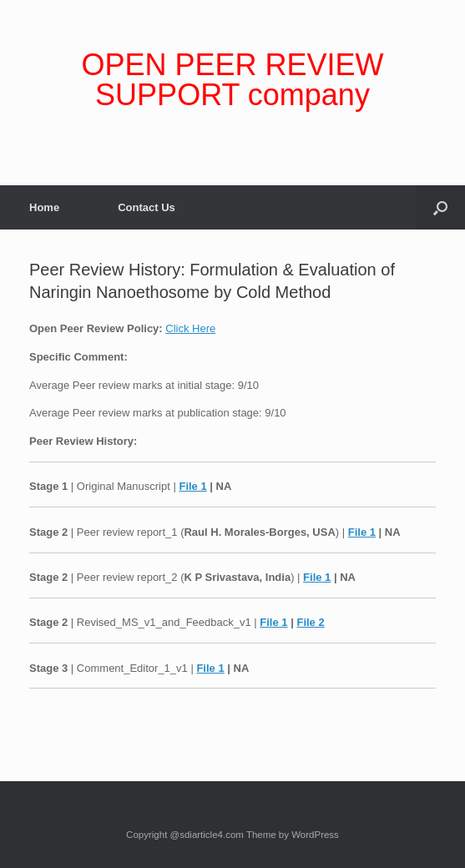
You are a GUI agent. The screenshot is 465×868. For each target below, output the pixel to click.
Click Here (190, 328)
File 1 (192, 486)
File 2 (310, 622)
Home (44, 207)
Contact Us (147, 207)
